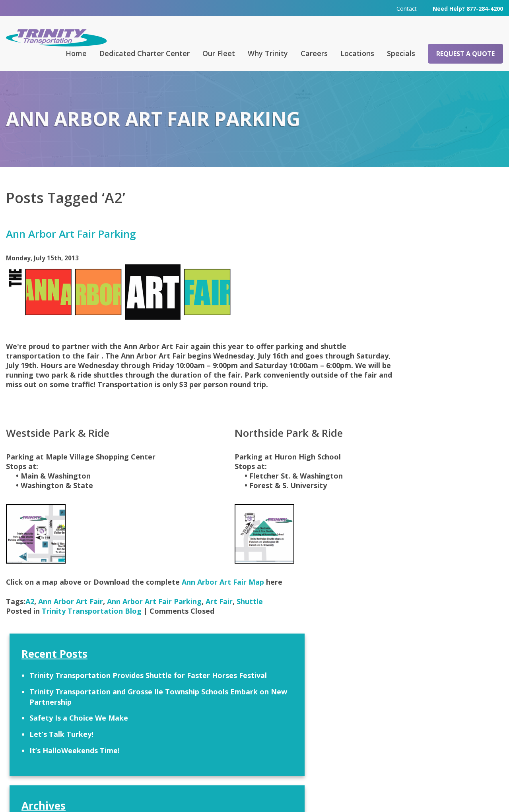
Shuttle (250, 610)
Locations (357, 53)
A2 (30, 610)
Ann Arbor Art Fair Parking (71, 233)
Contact (407, 8)
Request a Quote (465, 53)
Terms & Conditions (355, 795)
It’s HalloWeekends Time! (408, 326)
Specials (401, 53)
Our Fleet (219, 53)
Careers (314, 53)
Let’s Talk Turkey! (395, 310)
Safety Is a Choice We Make (412, 293)
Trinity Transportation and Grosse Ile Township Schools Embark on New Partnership (424, 267)
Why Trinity (268, 53)
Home (76, 53)
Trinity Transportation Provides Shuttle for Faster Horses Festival (424, 236)
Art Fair (219, 610)
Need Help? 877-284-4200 (468, 8)
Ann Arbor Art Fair (71, 610)
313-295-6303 (176, 761)
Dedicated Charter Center (145, 53)
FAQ (163, 703)
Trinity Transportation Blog (92, 620)
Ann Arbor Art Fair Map (224, 591)
